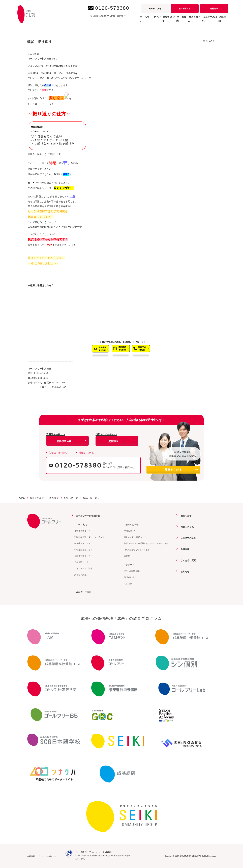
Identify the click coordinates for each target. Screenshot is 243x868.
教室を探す (185, 516)
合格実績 (221, 21)
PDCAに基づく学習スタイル (137, 550)
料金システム (183, 21)
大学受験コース (81, 562)
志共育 (127, 556)
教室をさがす (181, 470)
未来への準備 (131, 524)
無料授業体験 (185, 9)
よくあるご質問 (187, 560)
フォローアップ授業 (83, 568)
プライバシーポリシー (47, 856)
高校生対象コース (82, 556)
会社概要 (31, 856)
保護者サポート (131, 577)
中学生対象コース (82, 543)
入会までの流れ (203, 21)
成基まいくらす (155, 9)
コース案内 (80, 524)
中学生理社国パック (83, 550)
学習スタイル (130, 531)
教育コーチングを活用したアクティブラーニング (146, 543)
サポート (129, 565)
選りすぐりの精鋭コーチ (135, 537)
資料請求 (214, 9)
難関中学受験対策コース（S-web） (90, 537)
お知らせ (184, 571)
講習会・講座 (80, 575)
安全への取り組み (132, 571)
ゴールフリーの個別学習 (87, 516)
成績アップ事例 (83, 592)
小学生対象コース (82, 531)
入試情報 (128, 583)
